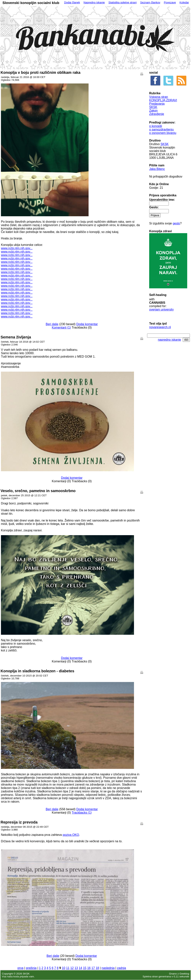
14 (80, 968)
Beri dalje (52, 324)
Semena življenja (16, 337)
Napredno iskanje (94, 2)
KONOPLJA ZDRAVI (163, 100)
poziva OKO (71, 835)
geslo (176, 223)
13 (76, 968)
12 (72, 968)
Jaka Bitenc (157, 169)
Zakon (153, 111)
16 (89, 968)
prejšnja (31, 968)
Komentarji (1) (61, 328)
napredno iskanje (170, 340)
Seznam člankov (150, 2)
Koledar (184, 2)
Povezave (170, 2)
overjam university (161, 309)
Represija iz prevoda (19, 822)
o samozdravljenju (161, 129)
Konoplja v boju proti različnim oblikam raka (40, 72)
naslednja (108, 968)
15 (85, 968)
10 (63, 968)
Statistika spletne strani (123, 2)
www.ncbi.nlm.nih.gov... (17, 248)
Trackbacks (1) (82, 813)
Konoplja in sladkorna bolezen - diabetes (37, 671)
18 (97, 968)
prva (20, 968)
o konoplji (156, 126)
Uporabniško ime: (162, 200)
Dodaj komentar (87, 324)
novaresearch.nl (160, 327)
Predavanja (157, 104)
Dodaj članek (72, 2)
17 (93, 968)
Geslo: (154, 207)
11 (68, 968)
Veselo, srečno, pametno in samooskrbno (38, 491)
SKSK (153, 107)
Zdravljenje (157, 114)
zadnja (122, 968)
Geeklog (184, 974)
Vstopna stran (159, 97)
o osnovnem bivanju (163, 133)
